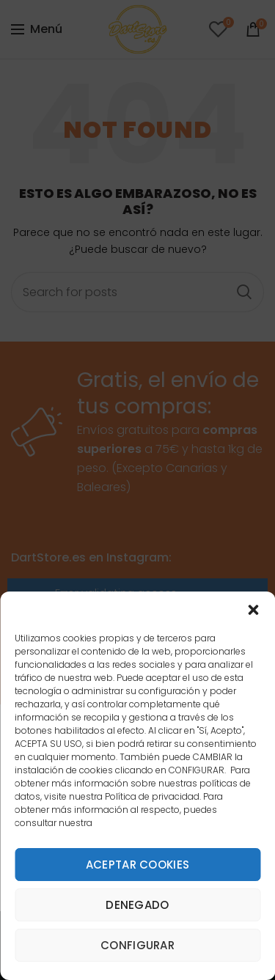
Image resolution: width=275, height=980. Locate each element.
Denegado (137, 905)
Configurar (137, 945)
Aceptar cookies (138, 865)
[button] (253, 610)
